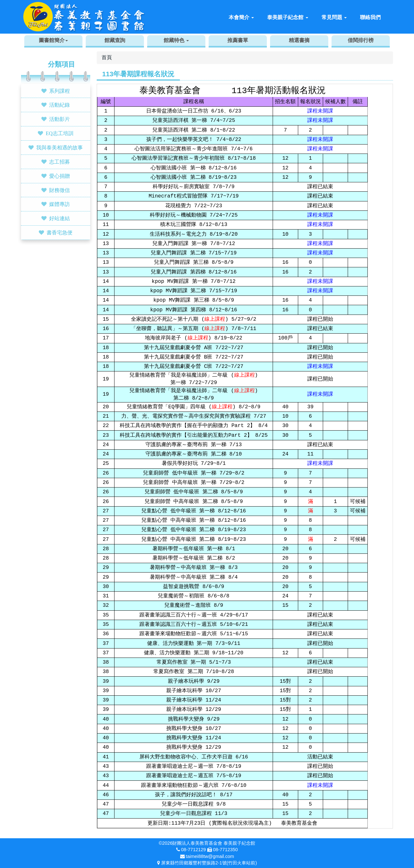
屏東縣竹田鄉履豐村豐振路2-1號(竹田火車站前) (209, 863)
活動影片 (60, 119)
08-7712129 (194, 850)
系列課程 (60, 91)
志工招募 (60, 162)
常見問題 (334, 17)
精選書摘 (299, 40)
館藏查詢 (115, 40)
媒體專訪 (60, 204)
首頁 (107, 57)
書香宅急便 (60, 232)
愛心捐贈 (60, 176)
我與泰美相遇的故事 (60, 147)
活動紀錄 (60, 105)
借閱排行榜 (361, 40)
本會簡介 (241, 17)
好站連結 (60, 218)
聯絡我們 (370, 17)
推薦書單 (238, 40)
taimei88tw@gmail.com (210, 856)
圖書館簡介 (53, 40)
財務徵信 (60, 190)
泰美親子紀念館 (288, 17)
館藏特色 (176, 40)
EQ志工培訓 (59, 133)
